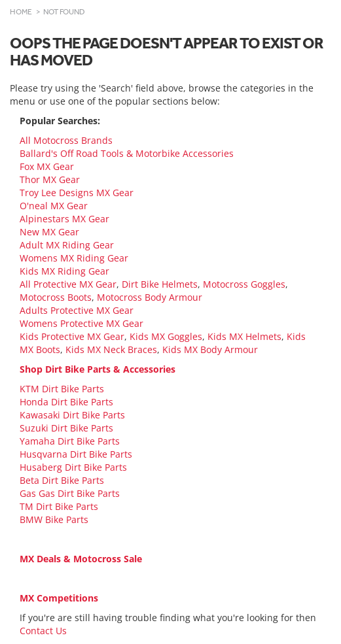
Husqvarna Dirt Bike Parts (76, 454)
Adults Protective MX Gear (77, 310)
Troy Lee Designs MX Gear (77, 193)
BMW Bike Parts (54, 519)
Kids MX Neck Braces (111, 349)
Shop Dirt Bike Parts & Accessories (98, 369)
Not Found (64, 12)
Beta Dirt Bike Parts (62, 480)
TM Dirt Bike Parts (59, 506)
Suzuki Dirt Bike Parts (66, 428)
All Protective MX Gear (68, 284)
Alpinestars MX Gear (64, 219)
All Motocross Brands (66, 140)
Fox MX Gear (47, 166)
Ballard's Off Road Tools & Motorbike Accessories (127, 153)
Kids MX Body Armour (210, 349)
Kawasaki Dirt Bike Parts (72, 415)
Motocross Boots (56, 297)
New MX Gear (49, 232)
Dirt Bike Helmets (160, 284)
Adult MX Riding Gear (67, 245)
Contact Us (43, 631)
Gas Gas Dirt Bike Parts (70, 493)
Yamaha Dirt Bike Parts (70, 441)
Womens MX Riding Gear (74, 258)
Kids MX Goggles (166, 336)
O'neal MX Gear (54, 206)
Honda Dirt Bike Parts (66, 402)
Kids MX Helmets (244, 336)
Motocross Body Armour (150, 297)
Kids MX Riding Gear (64, 271)
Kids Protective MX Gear (72, 336)
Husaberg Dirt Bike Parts (73, 467)
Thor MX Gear (50, 179)
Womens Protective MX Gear (81, 323)
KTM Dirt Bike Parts (62, 389)
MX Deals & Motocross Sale (81, 559)
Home (21, 12)
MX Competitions (59, 598)
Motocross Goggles (244, 284)
